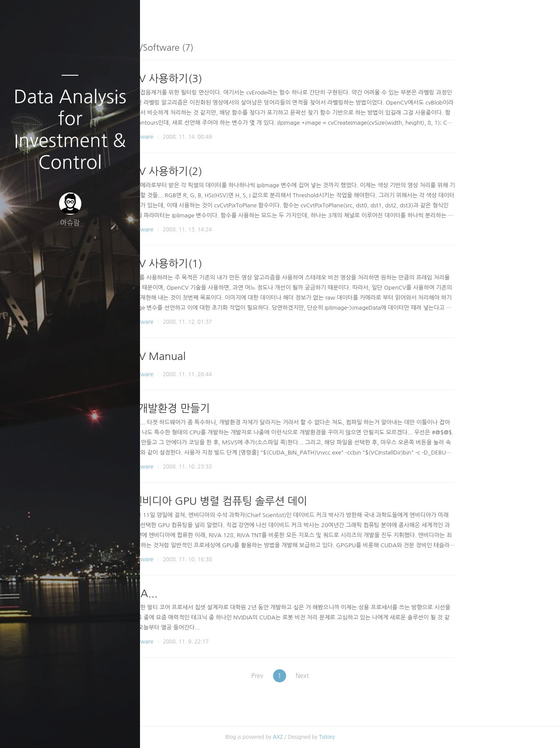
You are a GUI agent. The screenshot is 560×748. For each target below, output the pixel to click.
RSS (87, 730)
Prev (318, 676)
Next (370, 676)
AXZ (342, 737)
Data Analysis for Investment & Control (70, 129)
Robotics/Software (194, 137)
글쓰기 (18, 730)
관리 (122, 730)
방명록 (53, 730)
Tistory (391, 737)
